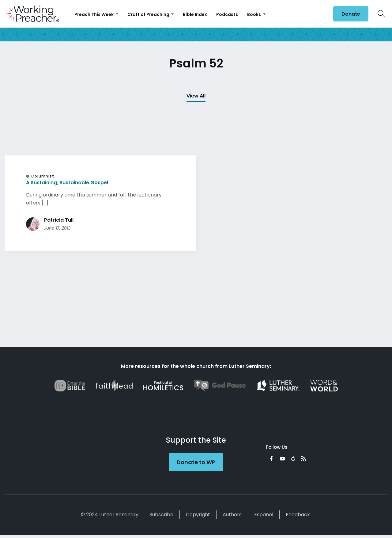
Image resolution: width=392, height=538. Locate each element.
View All (196, 96)
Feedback (298, 515)
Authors (232, 515)
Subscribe (161, 515)
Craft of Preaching (149, 14)
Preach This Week (94, 14)
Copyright (198, 515)
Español (264, 515)
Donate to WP (196, 462)
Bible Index (195, 14)
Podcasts (227, 14)
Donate (351, 14)
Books (254, 14)
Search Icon (381, 14)
